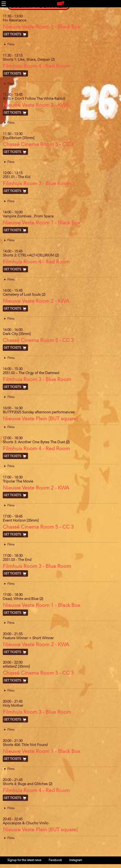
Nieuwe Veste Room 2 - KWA (36, 105)
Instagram (76, 860)
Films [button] (11, 45)
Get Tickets (15, 34)
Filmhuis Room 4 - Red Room (36, 66)
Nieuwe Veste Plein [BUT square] (40, 419)
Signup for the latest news (24, 860)
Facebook (55, 860)
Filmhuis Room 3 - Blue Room (37, 184)
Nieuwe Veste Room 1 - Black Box (41, 27)
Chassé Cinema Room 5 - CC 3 (38, 145)
